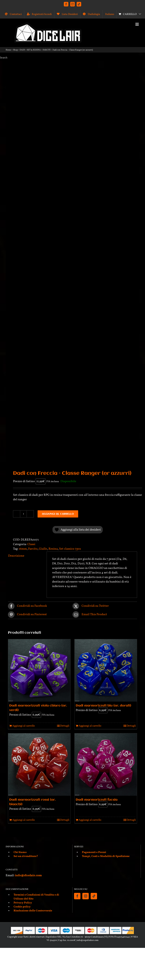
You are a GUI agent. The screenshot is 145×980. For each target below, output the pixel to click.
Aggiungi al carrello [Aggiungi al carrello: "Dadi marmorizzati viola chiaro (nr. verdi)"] (24, 726)
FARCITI (47, 50)
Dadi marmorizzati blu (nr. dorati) (103, 706)
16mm (23, 549)
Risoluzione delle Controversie (33, 911)
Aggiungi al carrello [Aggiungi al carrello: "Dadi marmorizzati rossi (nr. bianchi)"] (24, 820)
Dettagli (65, 726)
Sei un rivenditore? (26, 856)
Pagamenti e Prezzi (94, 852)
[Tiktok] (94, 896)
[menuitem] (110, 14)
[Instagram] (86, 896)
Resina (53, 549)
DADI (22, 50)
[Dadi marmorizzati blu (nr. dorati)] (106, 670)
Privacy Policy (23, 903)
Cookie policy (22, 907)
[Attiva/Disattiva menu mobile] (137, 24)
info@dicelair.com (28, 875)
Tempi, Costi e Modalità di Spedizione (106, 856)
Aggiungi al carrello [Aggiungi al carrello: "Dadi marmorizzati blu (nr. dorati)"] (90, 726)
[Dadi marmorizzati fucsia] (106, 765)
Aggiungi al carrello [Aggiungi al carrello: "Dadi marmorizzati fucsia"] (90, 820)
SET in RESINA (34, 50)
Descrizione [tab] (16, 556)
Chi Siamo (20, 852)
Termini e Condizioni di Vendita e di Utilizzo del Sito (36, 897)
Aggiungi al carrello (58, 514)
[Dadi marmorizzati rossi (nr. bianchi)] (39, 765)
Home (8, 50)
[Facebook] (77, 896)
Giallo (43, 549)
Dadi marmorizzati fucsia (97, 800)
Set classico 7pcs (70, 549)
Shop (15, 50)
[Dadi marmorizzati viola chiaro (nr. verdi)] (39, 670)
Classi (31, 544)
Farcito (33, 549)
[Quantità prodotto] (23, 514)
